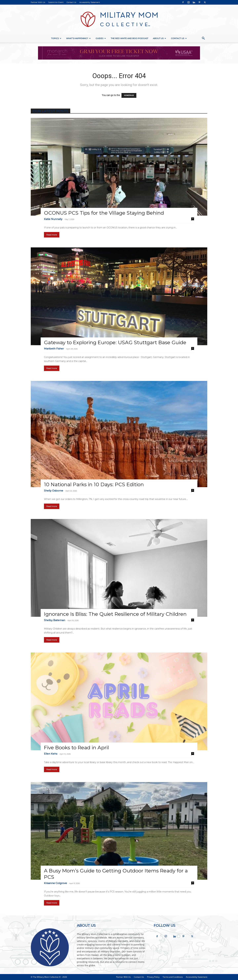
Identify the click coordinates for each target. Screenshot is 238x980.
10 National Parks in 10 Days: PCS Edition (94, 484)
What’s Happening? (78, 38)
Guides (101, 38)
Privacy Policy (153, 977)
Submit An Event (56, 2)
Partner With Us (38, 2)
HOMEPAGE (129, 95)
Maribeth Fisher (54, 349)
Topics (56, 38)
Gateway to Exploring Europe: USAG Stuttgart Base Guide (115, 342)
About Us (159, 38)
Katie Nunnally (53, 219)
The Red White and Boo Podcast (129, 38)
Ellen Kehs (51, 754)
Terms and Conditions (173, 977)
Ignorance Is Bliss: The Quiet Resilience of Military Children (115, 614)
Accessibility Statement (90, 2)
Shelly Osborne (54, 491)
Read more (52, 235)
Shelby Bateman (55, 620)
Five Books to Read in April (76, 748)
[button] (203, 39)
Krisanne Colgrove (55, 883)
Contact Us (71, 2)
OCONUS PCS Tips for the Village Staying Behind (104, 213)
